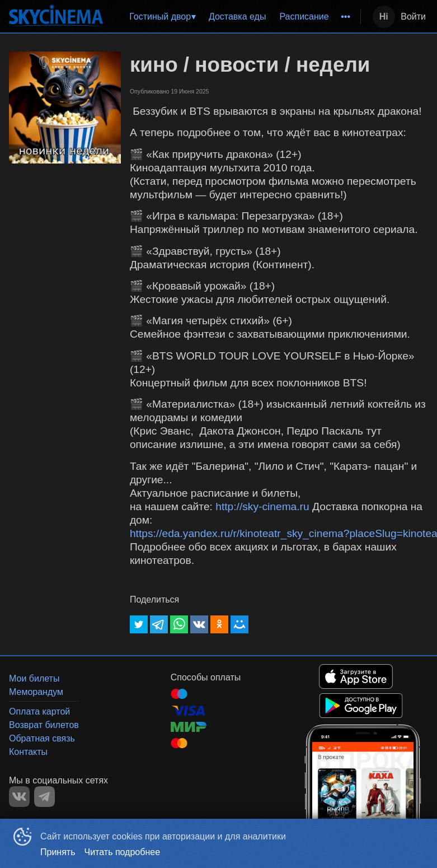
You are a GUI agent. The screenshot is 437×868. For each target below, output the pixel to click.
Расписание (304, 17)
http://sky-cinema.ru (262, 507)
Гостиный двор (160, 17)
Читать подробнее (123, 852)
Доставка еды (238, 17)
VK (19, 797)
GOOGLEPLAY (361, 706)
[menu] (234, 17)
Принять (58, 852)
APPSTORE (356, 676)
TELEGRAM (44, 797)
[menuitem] (162, 17)
